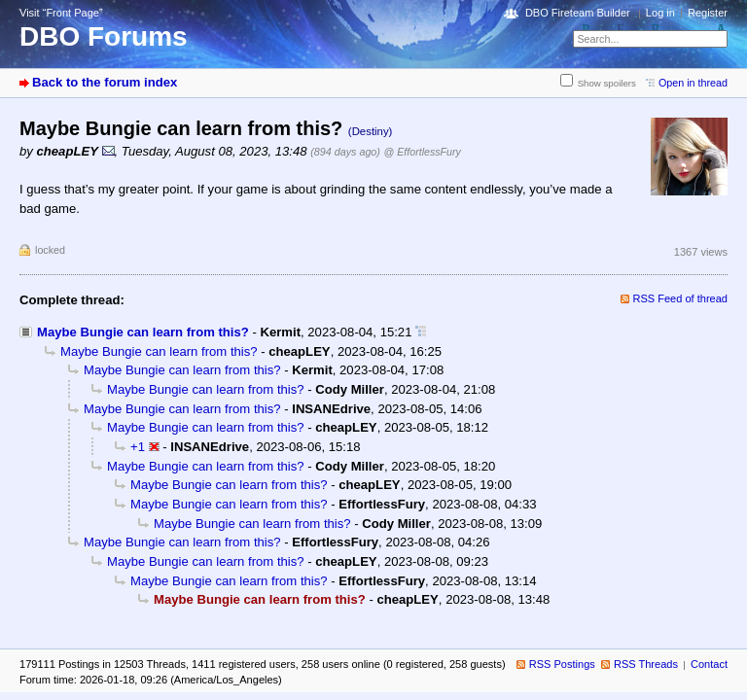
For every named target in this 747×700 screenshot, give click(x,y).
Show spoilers (607, 83)
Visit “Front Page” (61, 13)
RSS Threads (646, 664)
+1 (138, 447)
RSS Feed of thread (681, 298)
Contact (709, 664)
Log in (660, 13)
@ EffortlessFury (423, 152)
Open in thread (693, 83)
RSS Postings (562, 664)
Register (708, 13)
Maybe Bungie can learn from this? (143, 332)
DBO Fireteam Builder (578, 13)
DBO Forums (104, 36)
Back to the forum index (105, 82)
